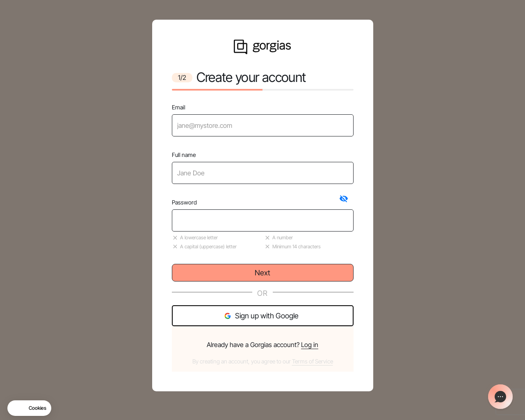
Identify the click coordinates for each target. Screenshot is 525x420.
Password (184, 202)
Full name (184, 155)
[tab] (344, 199)
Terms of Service (313, 361)
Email (179, 107)
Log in (310, 345)
